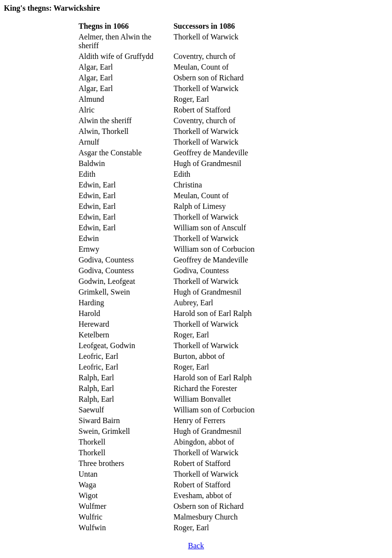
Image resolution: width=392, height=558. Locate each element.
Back (196, 546)
